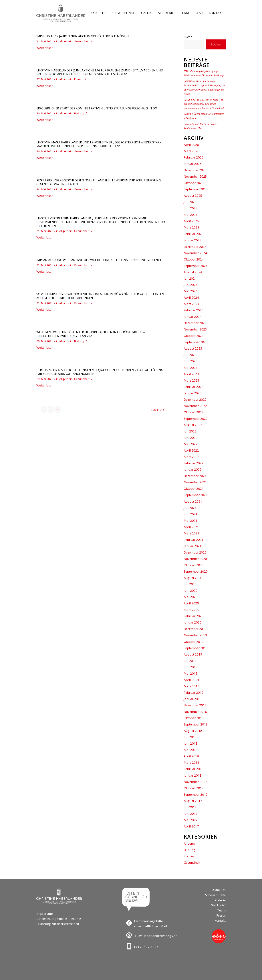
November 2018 (195, 712)
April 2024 (191, 297)
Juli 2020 (190, 584)
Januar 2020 (193, 622)
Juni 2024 (191, 285)
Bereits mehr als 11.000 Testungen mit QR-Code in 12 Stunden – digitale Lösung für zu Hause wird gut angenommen (100, 372)
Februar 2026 (194, 157)
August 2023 (193, 348)
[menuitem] (99, 13)
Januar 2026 (193, 164)
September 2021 (196, 495)
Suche (188, 37)
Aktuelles (219, 890)
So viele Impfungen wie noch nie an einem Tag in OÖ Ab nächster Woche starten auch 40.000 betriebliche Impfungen (100, 296)
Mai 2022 (191, 444)
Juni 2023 (191, 361)
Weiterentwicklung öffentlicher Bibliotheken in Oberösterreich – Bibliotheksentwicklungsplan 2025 (91, 334)
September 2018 (196, 724)
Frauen (79, 79)
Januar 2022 (193, 469)
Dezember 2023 (195, 323)
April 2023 (191, 374)
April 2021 (191, 527)
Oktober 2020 (194, 565)
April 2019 (191, 680)
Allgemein (66, 41)
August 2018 (193, 731)
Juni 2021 (191, 514)
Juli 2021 (190, 508)
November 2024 (195, 253)
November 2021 (195, 482)
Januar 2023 (193, 393)
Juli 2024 (190, 278)
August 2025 (193, 196)
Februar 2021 (194, 540)
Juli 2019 (190, 661)
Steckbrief (218, 905)
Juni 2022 (191, 438)
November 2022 (195, 406)
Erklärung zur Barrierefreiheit (58, 924)
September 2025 (196, 189)
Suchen (216, 44)
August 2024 (193, 272)
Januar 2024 (193, 317)
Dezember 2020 (195, 552)
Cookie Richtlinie (69, 919)
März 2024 (191, 304)
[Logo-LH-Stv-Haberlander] (61, 13)
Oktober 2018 (194, 718)
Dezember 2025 (195, 170)
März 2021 (191, 533)
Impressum (45, 914)
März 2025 (191, 227)
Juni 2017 (191, 814)
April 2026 (191, 145)
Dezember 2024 (195, 247)
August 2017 (193, 801)
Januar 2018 (193, 775)
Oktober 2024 (194, 259)
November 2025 (195, 176)
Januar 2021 (193, 546)
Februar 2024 (194, 310)
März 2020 (191, 610)
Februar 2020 (194, 616)
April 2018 (191, 756)
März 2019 (191, 686)
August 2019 (193, 654)
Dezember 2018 (195, 705)
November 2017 (195, 782)
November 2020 (195, 559)
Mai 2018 (191, 750)
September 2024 (196, 266)
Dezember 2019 (195, 629)
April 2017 (191, 826)
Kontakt (220, 920)
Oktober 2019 (194, 642)
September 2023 (196, 342)
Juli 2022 (190, 431)
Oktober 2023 (194, 336)
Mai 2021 (191, 521)
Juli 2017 (190, 807)
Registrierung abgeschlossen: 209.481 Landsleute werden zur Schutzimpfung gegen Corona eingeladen (99, 182)
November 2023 (195, 329)
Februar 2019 (194, 693)
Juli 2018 (190, 737)
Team (221, 910)
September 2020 (196, 571)
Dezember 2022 (195, 399)
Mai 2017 (191, 820)
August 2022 (193, 425)
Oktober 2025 (194, 183)
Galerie (220, 900)
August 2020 (193, 578)
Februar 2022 (194, 463)
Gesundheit (82, 41)
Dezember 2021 (195, 476)
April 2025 (191, 221)
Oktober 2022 (194, 412)
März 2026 (191, 151)
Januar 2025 (193, 240)
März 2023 (191, 380)
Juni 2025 (191, 208)
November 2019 (195, 635)
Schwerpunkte (215, 895)
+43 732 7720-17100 (148, 947)
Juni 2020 (191, 591)
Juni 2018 (191, 743)
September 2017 (196, 794)
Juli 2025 (190, 202)
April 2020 (191, 603)
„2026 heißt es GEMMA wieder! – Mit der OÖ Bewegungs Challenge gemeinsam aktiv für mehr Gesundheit (204, 104)
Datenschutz (45, 919)
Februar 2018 (194, 769)
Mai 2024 (191, 291)
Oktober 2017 (194, 788)
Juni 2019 (191, 667)
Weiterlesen (45, 48)
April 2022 (191, 450)
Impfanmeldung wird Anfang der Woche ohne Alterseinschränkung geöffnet (99, 260)
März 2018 (191, 762)
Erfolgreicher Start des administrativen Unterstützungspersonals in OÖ (97, 108)
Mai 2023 (191, 368)
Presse (221, 915)
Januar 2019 (193, 699)
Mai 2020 (191, 597)
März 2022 (191, 457)
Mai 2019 (191, 673)
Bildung (79, 113)
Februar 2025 (194, 234)
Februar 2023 (194, 387)
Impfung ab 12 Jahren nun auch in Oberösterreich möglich (83, 36)
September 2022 (196, 419)
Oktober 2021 (194, 489)
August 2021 (193, 501)
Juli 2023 (190, 355)
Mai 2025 (191, 215)
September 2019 (196, 648)
